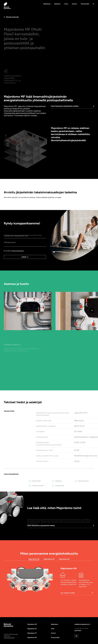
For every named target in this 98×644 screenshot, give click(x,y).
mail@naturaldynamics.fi (82, 624)
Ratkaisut (57, 4)
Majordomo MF (32, 638)
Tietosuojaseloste (9, 638)
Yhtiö (53, 629)
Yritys (66, 4)
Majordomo (47, 4)
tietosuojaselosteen (18, 251)
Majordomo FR (32, 629)
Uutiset (74, 4)
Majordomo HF (32, 633)
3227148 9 (78, 631)
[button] (94, 4)
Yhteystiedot (85, 4)
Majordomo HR (32, 624)
